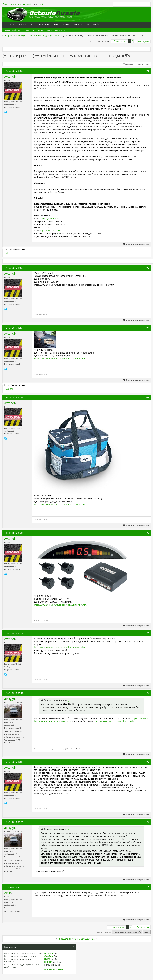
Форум (9, 35)
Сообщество (28, 30)
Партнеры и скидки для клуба (44, 35)
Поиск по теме (143, 64)
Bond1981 (9, 389)
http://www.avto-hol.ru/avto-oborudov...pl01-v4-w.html (61, 605)
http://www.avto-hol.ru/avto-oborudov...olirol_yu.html (60, 359)
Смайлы (49, 956)
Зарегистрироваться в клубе (17, 4)
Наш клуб (92, 24)
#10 (147, 887)
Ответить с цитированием (136, 244)
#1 (148, 71)
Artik (6, 253)
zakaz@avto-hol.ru (50, 219)
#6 (148, 633)
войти (42, 4)
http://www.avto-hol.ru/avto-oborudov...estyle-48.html (60, 504)
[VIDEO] (48, 962)
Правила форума (54, 969)
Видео (66, 24)
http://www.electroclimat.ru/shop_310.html (116, 721)
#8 (148, 762)
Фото (56, 24)
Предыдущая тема (67, 939)
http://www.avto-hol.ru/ (51, 230)
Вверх (147, 932)
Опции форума (44, 30)
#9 (148, 822)
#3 (148, 328)
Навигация (59, 30)
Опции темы (128, 64)
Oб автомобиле (39, 24)
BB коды (49, 953)
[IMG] (47, 959)
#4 (148, 397)
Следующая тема (87, 939)
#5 (148, 533)
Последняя (144, 41)
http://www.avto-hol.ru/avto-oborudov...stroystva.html (60, 647)
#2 (148, 268)
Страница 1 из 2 (121, 41)
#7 (148, 693)
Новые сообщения (13, 30)
